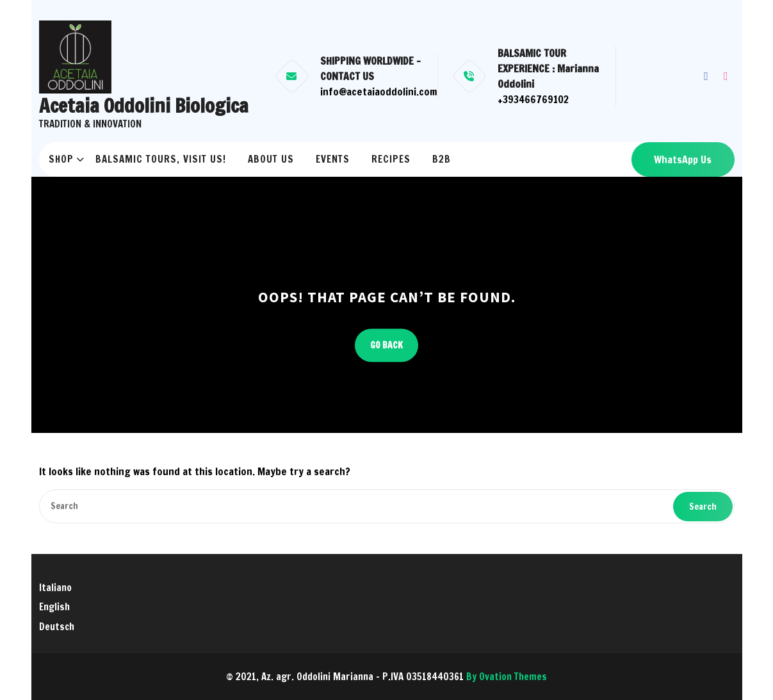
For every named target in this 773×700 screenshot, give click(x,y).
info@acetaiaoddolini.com (379, 92)
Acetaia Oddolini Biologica (144, 105)
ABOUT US (271, 159)
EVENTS (333, 159)
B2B (442, 159)
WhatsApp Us (683, 159)
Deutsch (57, 627)
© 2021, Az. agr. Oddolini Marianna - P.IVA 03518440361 (386, 677)
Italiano (55, 588)
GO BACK (386, 345)
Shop (61, 159)
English (54, 607)
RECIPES (391, 159)
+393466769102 (533, 99)
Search (703, 507)
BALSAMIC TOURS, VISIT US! (161, 159)
